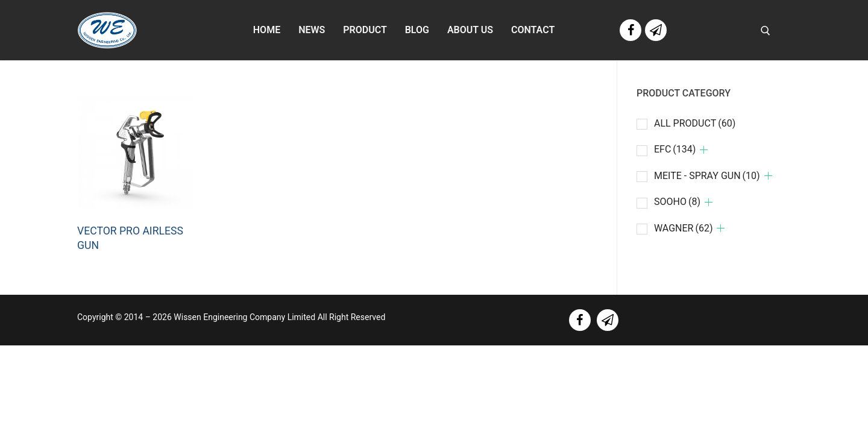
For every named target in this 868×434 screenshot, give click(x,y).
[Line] (656, 30)
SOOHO (677, 202)
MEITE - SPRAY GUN (707, 176)
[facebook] (580, 320)
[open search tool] (766, 31)
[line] (608, 320)
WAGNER (684, 228)
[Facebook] (631, 30)
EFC (675, 149)
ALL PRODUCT (695, 123)
